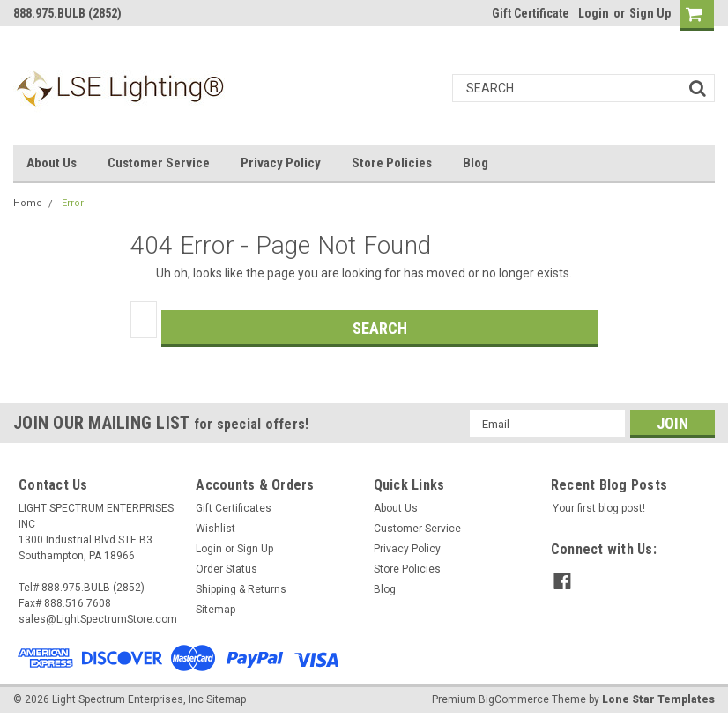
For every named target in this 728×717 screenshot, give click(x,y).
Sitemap (215, 610)
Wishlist (215, 529)
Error (73, 203)
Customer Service (159, 163)
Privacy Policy (281, 163)
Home (28, 203)
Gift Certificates (234, 508)
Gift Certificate (531, 13)
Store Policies (392, 163)
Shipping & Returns (241, 589)
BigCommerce (514, 699)
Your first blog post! (599, 508)
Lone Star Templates (658, 699)
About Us (52, 163)
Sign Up (650, 13)
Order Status (227, 569)
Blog (475, 163)
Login (594, 13)
